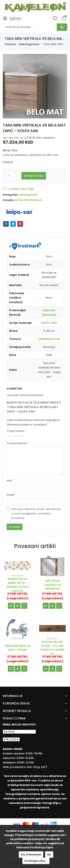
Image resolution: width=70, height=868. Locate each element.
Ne (49, 855)
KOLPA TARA (49, 323)
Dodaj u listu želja (21, 189)
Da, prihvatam (31, 855)
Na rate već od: (13, 138)
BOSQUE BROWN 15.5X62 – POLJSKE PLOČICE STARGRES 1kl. (52, 648)
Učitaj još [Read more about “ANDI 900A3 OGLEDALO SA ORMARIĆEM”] (46, 606)
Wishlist (55, 18)
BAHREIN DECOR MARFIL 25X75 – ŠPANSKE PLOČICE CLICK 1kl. (17, 585)
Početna (10, 44)
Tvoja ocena (16, 431)
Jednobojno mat (49, 339)
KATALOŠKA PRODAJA (28, 200)
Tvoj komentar (18, 443)
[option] (35, 86)
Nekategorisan (29, 44)
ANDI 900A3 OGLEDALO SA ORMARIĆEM (52, 585)
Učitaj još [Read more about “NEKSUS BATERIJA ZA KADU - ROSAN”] (11, 669)
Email (11, 495)
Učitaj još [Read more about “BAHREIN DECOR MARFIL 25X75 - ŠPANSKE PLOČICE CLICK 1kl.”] (11, 606)
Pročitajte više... (36, 861)
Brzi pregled (18, 606)
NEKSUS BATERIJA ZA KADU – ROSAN (18, 648)
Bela (49, 256)
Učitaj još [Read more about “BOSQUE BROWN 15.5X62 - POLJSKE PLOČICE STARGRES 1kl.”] (46, 669)
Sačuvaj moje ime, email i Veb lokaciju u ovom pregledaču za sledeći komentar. (36, 514)
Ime (10, 481)
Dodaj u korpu (34, 176)
